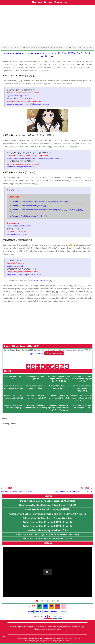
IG (46, 617)
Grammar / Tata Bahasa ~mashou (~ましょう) (82, 406)
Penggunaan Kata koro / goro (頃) (36, 377)
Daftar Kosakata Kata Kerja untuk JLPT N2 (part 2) (47, 526)
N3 (52, 606)
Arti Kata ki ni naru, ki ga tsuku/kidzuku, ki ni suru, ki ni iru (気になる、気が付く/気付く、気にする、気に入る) (47, 55)
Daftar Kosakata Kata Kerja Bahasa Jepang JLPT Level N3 (47, 501)
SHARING (54, 612)
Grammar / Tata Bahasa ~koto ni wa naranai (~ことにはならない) (82, 388)
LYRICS (38, 612)
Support (56, 641)
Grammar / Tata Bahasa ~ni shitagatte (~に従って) (31, 206)
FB (55, 617)
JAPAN (46, 612)
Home (4, 48)
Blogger (36, 641)
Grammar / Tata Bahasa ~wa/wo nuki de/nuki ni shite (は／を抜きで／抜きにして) (47, 514)
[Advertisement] (47, 26)
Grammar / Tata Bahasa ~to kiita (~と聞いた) (59, 387)
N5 (40, 606)
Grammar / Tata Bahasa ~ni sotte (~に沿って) (29, 216)
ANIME (30, 612)
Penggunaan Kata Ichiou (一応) (13, 377)
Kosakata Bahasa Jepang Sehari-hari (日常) (47, 530)
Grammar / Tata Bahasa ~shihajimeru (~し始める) (13, 397)
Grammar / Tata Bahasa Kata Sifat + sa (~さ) (13, 406)
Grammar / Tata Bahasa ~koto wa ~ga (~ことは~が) (36, 397)
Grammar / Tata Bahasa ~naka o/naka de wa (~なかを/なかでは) (82, 379)
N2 (57, 606)
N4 (46, 606)
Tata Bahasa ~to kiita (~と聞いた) (43, 281)
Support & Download (36, 354)
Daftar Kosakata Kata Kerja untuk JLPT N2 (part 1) (47, 522)
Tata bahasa (14, 48)
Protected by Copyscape (72, 638)
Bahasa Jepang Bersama (49, 2)
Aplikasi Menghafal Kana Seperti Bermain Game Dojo (47, 518)
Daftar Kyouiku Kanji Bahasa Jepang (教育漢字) (47, 509)
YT (50, 617)
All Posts (64, 612)
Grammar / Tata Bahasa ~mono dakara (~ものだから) (36, 406)
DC (60, 617)
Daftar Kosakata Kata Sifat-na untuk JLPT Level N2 (47, 539)
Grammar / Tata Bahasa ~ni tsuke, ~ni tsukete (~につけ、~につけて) (82, 398)
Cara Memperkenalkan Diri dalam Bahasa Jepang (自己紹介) (47, 505)
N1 (63, 606)
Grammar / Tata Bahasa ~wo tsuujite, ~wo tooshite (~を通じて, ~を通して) (59, 379)
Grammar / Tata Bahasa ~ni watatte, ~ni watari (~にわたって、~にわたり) (41, 202)
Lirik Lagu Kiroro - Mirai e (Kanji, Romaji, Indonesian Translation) (48, 535)
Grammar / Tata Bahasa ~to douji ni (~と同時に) (36, 387)
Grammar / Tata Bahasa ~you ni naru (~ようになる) (13, 387)
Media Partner (65, 641)
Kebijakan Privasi (46, 641)
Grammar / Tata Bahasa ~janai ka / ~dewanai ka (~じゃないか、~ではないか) (59, 408)
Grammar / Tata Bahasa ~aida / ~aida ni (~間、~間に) (59, 397)
